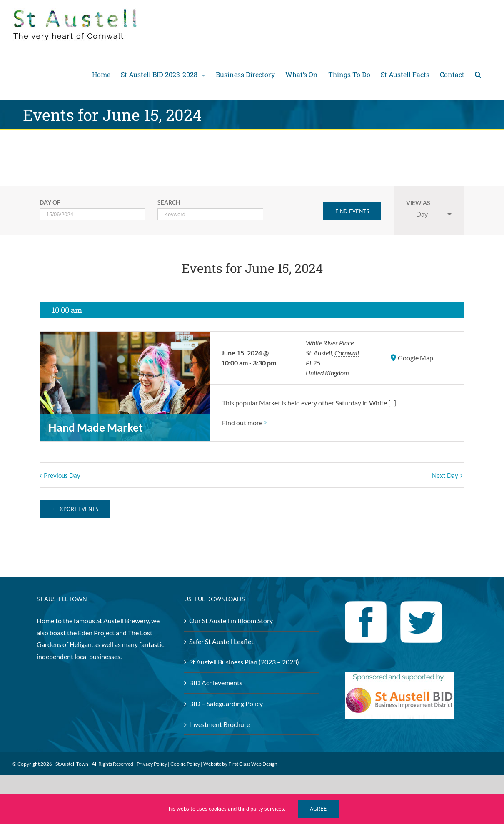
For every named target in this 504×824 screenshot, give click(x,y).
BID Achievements (216, 678)
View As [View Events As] (418, 203)
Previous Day (62, 475)
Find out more (242, 423)
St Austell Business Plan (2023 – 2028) (244, 657)
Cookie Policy (185, 759)
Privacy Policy (152, 759)
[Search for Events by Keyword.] (210, 214)
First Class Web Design (253, 759)
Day (417, 214)
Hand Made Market (96, 427)
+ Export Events (75, 504)
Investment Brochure (220, 719)
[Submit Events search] (352, 211)
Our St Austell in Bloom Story (231, 616)
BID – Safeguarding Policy (226, 699)
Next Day (445, 475)
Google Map (415, 358)
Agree (318, 809)
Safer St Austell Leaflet (221, 636)
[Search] (478, 75)
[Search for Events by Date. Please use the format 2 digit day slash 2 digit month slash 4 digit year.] (92, 214)
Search (169, 203)
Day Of (50, 203)
